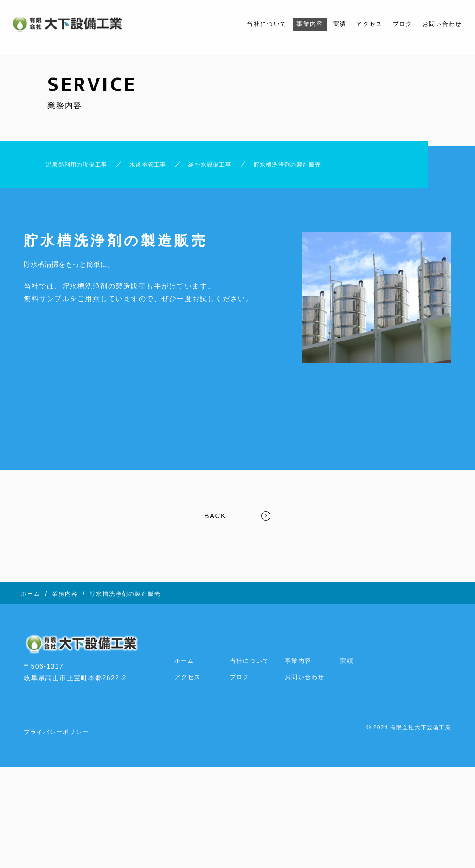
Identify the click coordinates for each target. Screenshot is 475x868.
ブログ (395, 24)
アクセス (358, 24)
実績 (325, 24)
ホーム (185, 657)
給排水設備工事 (229, 167)
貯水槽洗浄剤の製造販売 (326, 167)
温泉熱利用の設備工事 (62, 167)
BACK (215, 521)
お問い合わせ (439, 24)
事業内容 (293, 24)
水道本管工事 (151, 167)
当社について (244, 24)
